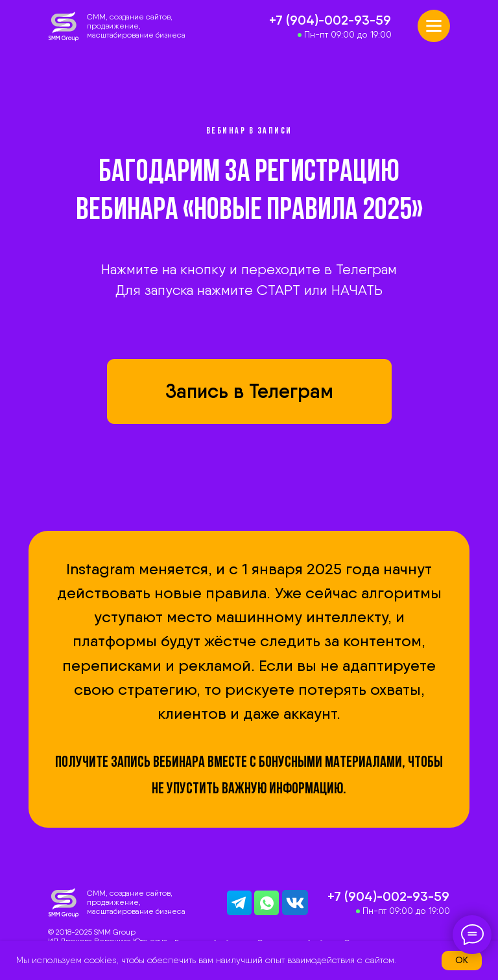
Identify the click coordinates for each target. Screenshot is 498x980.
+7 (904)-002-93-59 (330, 20)
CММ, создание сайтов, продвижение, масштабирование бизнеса (136, 26)
